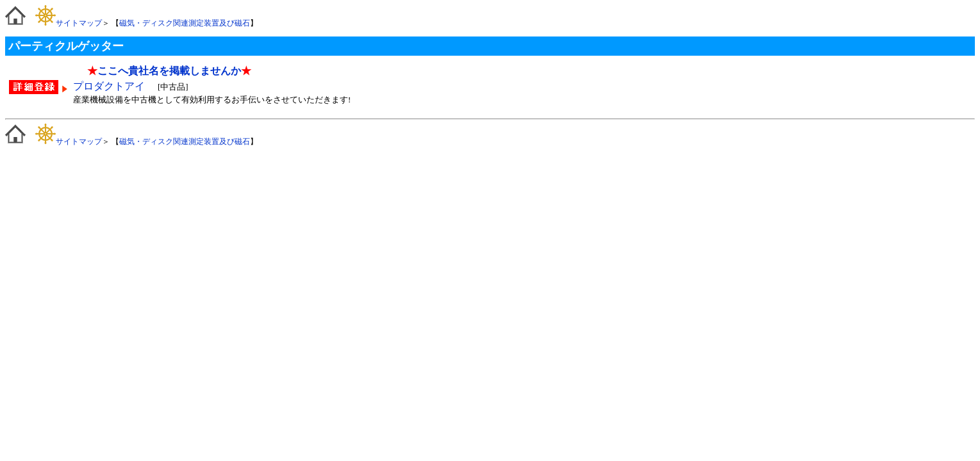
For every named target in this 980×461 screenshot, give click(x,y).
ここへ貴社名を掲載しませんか (169, 71)
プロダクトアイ (110, 86)
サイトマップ (69, 23)
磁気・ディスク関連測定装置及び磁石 (185, 23)
